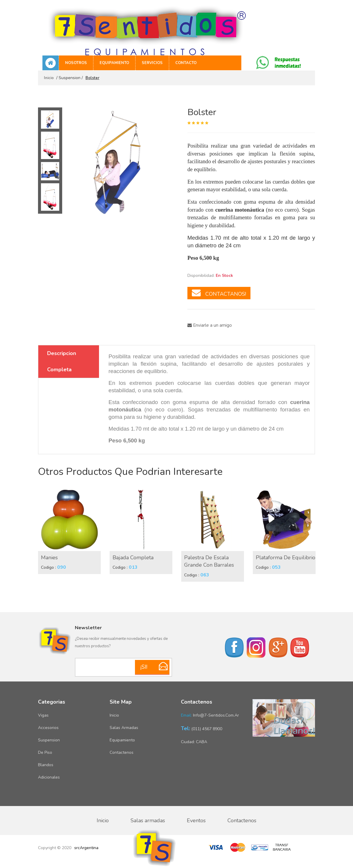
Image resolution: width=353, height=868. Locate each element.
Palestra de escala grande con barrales (209, 561)
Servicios (152, 63)
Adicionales (49, 777)
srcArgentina (86, 848)
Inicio (49, 78)
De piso (45, 752)
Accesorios (48, 728)
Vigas (43, 715)
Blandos (46, 765)
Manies (49, 558)
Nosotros (76, 63)
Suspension (49, 740)
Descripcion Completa (62, 361)
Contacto (186, 63)
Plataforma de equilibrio (286, 558)
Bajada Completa (133, 558)
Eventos (196, 820)
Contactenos (122, 752)
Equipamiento (114, 63)
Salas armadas (124, 728)
